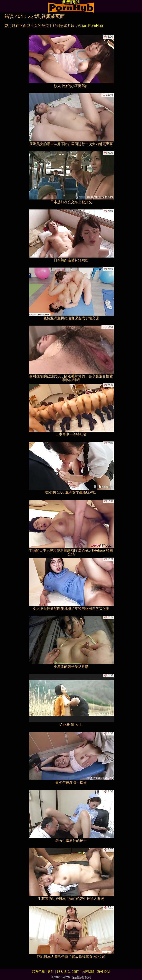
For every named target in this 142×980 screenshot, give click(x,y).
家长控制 (104, 972)
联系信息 (38, 972)
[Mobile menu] (4, 6)
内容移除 (88, 972)
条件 (51, 972)
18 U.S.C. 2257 (68, 972)
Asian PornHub (90, 26)
